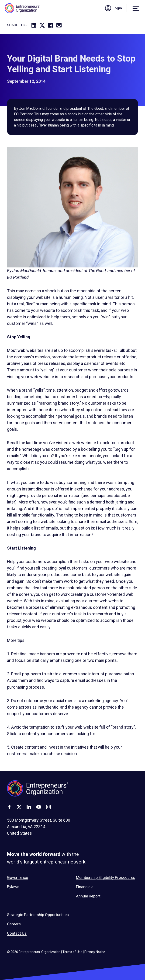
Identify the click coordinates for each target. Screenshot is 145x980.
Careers (14, 924)
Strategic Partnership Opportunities (38, 915)
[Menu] (136, 8)
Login (113, 8)
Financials (85, 887)
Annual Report (88, 896)
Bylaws (13, 887)
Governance (17, 877)
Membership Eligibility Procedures (106, 877)
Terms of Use (72, 952)
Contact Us (17, 933)
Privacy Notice (95, 952)
